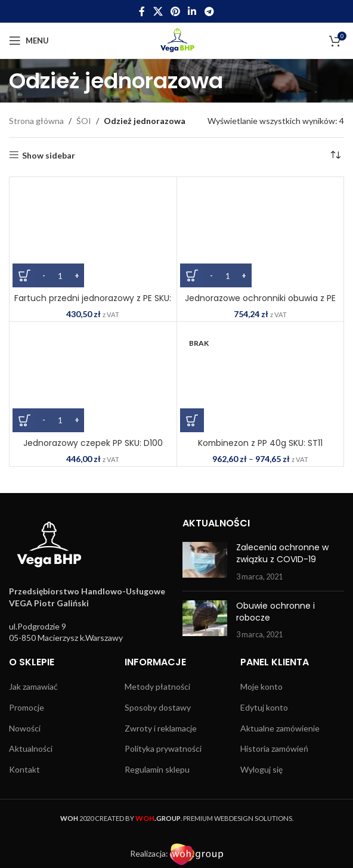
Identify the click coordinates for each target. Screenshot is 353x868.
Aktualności (31, 748)
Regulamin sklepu (157, 769)
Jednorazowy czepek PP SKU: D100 (93, 443)
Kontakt (24, 769)
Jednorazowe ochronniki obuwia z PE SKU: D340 (260, 304)
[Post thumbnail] (205, 562)
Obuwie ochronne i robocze (275, 612)
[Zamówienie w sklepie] (335, 156)
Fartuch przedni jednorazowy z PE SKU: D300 (93, 304)
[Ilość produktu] (60, 275)
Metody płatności (157, 686)
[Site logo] (177, 40)
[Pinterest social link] (175, 11)
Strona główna (36, 121)
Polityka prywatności (163, 748)
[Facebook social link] (142, 11)
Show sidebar (49, 155)
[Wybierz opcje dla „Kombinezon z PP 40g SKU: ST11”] (192, 420)
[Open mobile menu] (29, 41)
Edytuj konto (264, 707)
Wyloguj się (261, 769)
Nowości (25, 728)
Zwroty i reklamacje (161, 728)
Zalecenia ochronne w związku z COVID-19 (282, 553)
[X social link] (158, 11)
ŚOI (84, 121)
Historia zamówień (274, 748)
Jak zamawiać (33, 686)
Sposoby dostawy (158, 707)
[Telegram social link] (209, 11)
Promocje (27, 707)
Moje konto (261, 686)
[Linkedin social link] (192, 11)
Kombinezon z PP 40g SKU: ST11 (260, 443)
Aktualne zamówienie (280, 728)
